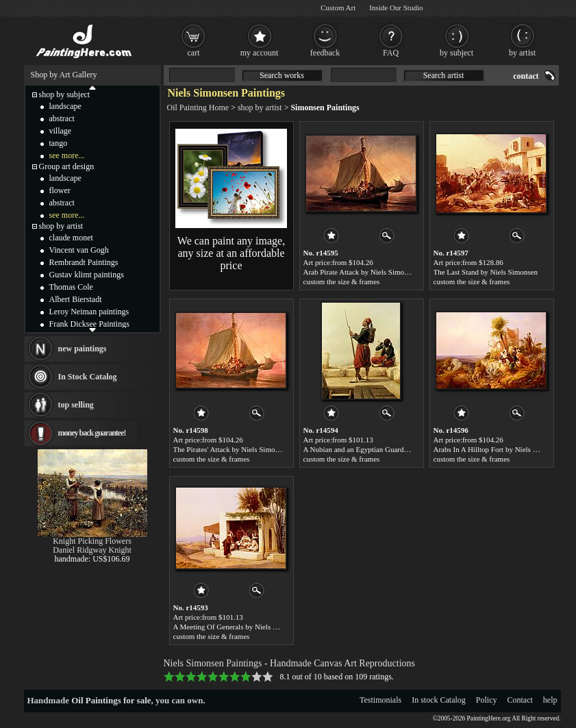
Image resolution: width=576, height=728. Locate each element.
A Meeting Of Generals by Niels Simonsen (238, 627)
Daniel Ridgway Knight (92, 550)
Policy (487, 700)
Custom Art (338, 8)
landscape (65, 106)
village (61, 131)
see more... (67, 155)
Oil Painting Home (198, 108)
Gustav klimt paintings (87, 275)
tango (59, 143)
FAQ (391, 53)
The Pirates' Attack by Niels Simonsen (231, 449)
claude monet (71, 238)
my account (260, 53)
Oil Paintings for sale (111, 700)
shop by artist (260, 108)
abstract (62, 118)
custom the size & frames (342, 281)
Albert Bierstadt (76, 299)
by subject (456, 53)
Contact (520, 700)
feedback (325, 53)
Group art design (67, 166)
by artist (522, 53)
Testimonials (380, 700)
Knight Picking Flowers (92, 541)
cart (194, 53)
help (550, 700)
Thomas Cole (71, 287)
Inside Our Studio (396, 8)
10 (268, 677)
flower (60, 190)
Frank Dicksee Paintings (89, 324)
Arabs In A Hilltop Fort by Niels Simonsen (498, 449)
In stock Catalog (439, 700)
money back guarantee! (92, 433)
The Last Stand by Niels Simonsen (486, 272)
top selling (76, 405)
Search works (282, 75)
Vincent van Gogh (79, 250)
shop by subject (65, 95)
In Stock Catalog (88, 377)
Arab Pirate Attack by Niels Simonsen (361, 272)
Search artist (444, 75)
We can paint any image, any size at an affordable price (231, 253)
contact (526, 76)
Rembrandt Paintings (84, 262)
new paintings (83, 349)
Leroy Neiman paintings (89, 312)
